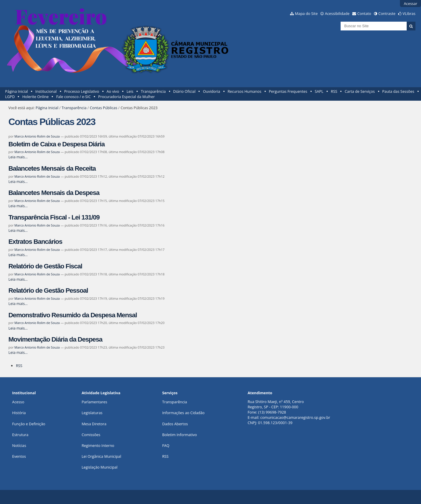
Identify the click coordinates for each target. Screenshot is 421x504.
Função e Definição (29, 424)
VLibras (409, 13)
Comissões (91, 435)
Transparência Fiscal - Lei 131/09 (54, 217)
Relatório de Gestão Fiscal (45, 266)
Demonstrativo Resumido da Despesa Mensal (73, 315)
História (19, 413)
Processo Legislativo (82, 91)
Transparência (153, 91)
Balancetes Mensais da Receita (52, 168)
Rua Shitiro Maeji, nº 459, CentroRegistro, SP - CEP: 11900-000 (276, 404)
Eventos (19, 456)
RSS (334, 91)
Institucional (46, 91)
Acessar (410, 4)
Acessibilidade (337, 13)
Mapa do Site (306, 13)
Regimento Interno (98, 445)
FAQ (166, 445)
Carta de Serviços (360, 91)
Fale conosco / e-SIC (73, 97)
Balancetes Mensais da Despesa (54, 193)
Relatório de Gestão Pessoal (48, 290)
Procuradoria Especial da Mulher (127, 97)
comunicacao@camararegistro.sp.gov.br (295, 417)
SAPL (319, 91)
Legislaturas (92, 413)
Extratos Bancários (35, 242)
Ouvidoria (212, 91)
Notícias (19, 445)
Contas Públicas (103, 108)
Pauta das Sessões (398, 91)
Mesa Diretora (94, 424)
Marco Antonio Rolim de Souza (37, 136)
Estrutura (20, 435)
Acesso (18, 402)
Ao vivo (113, 91)
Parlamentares (94, 402)
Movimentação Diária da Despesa (55, 339)
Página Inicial (17, 91)
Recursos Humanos (244, 91)
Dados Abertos (175, 424)
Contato (364, 13)
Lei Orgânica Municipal (101, 456)
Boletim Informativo (180, 435)
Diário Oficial (184, 91)
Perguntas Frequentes (288, 91)
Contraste (387, 13)
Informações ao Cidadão (183, 413)
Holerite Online (35, 97)
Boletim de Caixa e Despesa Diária (57, 144)
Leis (130, 91)
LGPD (10, 97)
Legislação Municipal (100, 467)
